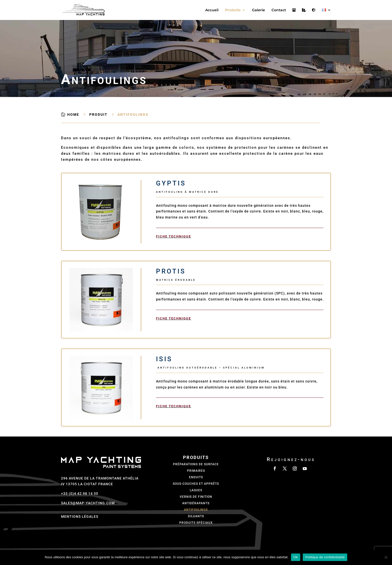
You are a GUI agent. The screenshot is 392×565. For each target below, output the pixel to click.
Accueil (212, 10)
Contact (279, 10)
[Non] (386, 557)
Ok (296, 557)
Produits (233, 10)
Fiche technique (173, 236)
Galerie (258, 10)
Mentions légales (80, 516)
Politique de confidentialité (325, 557)
